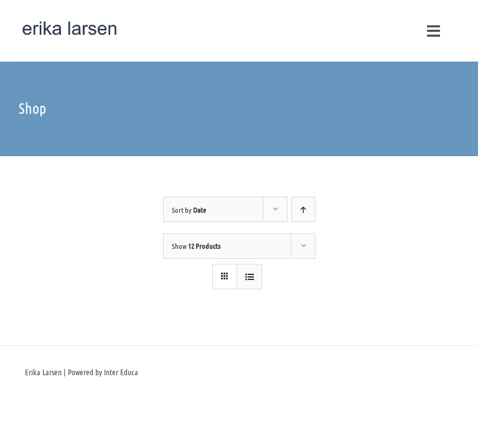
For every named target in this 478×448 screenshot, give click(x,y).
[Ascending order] (303, 209)
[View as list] (249, 277)
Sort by (189, 210)
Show (196, 246)
